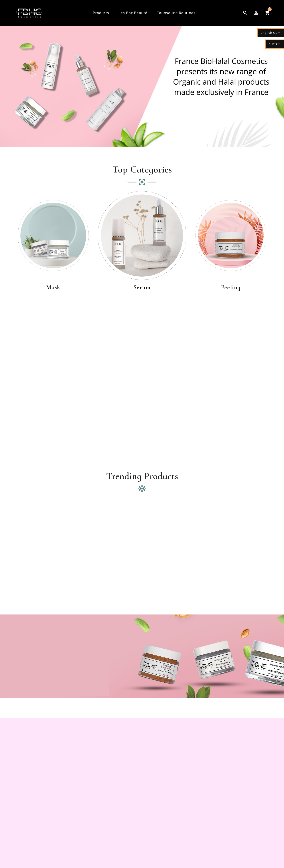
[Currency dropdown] (274, 44)
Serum (142, 288)
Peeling (231, 288)
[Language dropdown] (270, 33)
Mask (53, 288)
